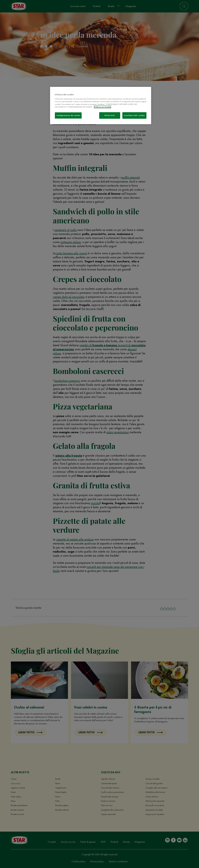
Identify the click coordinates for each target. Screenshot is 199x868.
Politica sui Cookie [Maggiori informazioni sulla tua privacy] (102, 107)
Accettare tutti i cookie (134, 115)
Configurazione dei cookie (68, 115)
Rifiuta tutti (110, 115)
